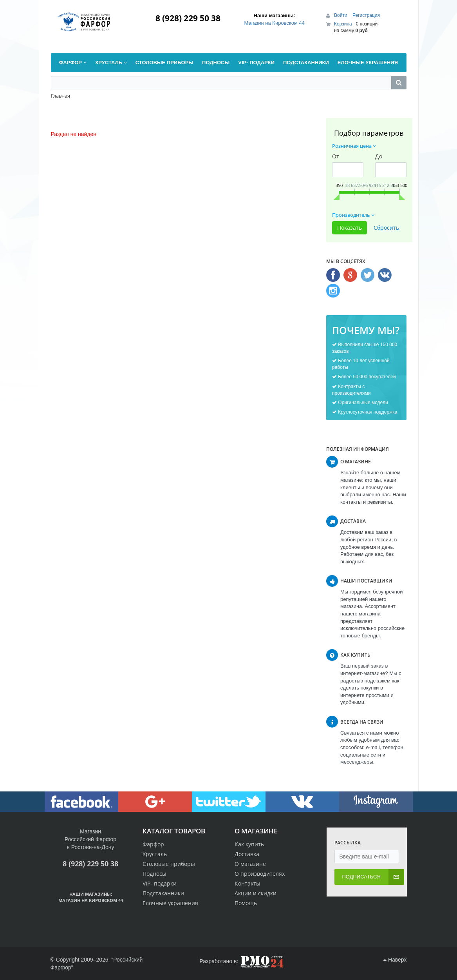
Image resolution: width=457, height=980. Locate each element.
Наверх (395, 960)
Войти (341, 15)
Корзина (343, 24)
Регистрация (366, 15)
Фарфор (153, 844)
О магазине (250, 864)
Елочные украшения (170, 903)
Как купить (249, 844)
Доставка (247, 854)
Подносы (154, 874)
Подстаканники (163, 893)
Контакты (247, 883)
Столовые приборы (169, 864)
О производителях (260, 874)
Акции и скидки (256, 893)
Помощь (246, 903)
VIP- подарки (160, 883)
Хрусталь (155, 854)
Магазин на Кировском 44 (275, 23)
